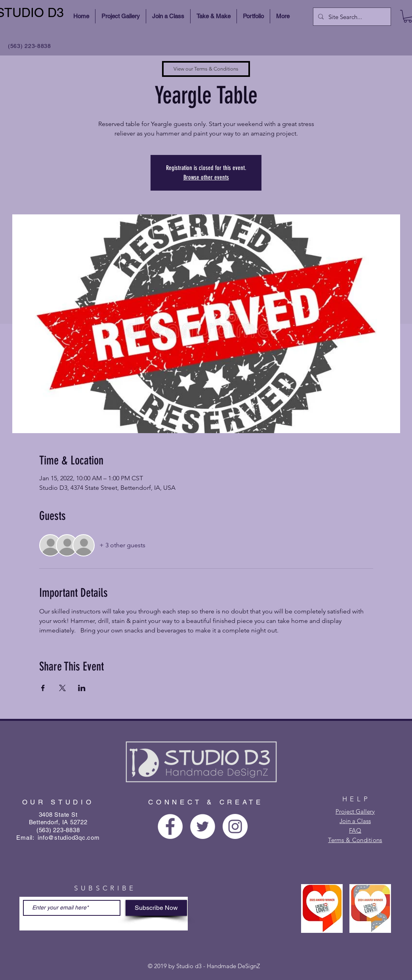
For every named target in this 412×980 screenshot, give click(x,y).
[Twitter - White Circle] (203, 826)
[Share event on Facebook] (43, 688)
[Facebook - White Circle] (170, 826)
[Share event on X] (62, 688)
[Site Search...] (351, 17)
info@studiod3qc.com (69, 838)
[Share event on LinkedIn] (82, 688)
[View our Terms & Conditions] (206, 69)
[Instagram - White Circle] (235, 826)
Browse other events (206, 177)
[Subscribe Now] (156, 908)
